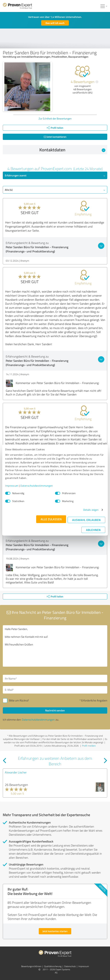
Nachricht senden (55, 710)
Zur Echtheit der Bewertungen (55, 118)
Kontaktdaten (72, 150)
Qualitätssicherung (53, 966)
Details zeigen (91, 510)
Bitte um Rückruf (19, 700)
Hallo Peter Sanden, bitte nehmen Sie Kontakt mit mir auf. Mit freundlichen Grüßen (55, 646)
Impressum (12, 486)
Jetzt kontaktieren (55, 137)
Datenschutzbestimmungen (37, 486)
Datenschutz (70, 966)
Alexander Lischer (16, 772)
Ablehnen (93, 530)
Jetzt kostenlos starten (55, 931)
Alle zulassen (51, 519)
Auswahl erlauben (86, 520)
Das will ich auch (55, 23)
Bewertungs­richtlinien (31, 966)
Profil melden (89, 746)
